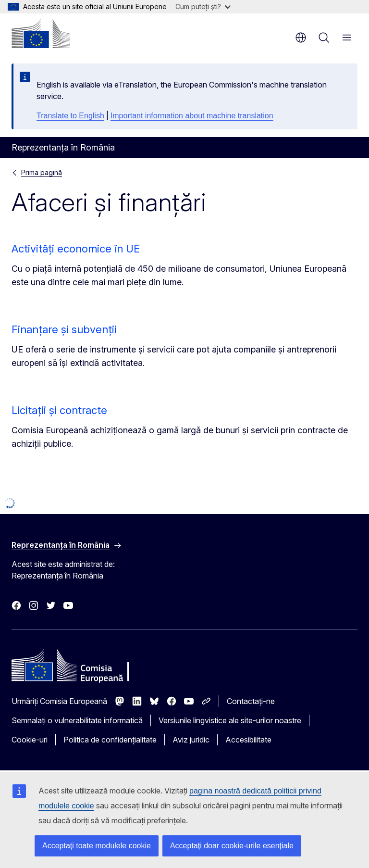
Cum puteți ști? (203, 6)
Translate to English (70, 116)
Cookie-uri (30, 740)
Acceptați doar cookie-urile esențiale (232, 846)
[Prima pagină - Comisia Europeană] (41, 34)
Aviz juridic (191, 740)
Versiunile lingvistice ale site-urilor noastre (230, 720)
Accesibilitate (248, 740)
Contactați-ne (251, 701)
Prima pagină (42, 172)
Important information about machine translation (192, 116)
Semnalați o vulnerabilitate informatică (77, 720)
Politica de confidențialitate (110, 740)
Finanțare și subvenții (64, 329)
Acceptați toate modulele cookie (97, 846)
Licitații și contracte (59, 410)
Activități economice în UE (76, 249)
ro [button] (301, 38)
